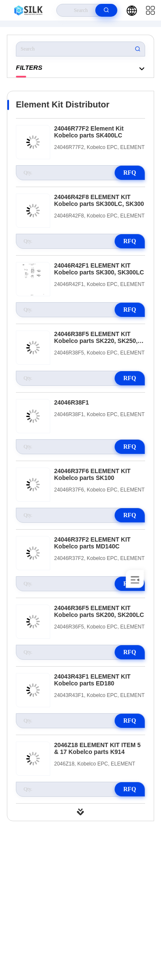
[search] (106, 10)
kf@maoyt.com (83, 902)
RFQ (130, 173)
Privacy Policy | (31, 948)
